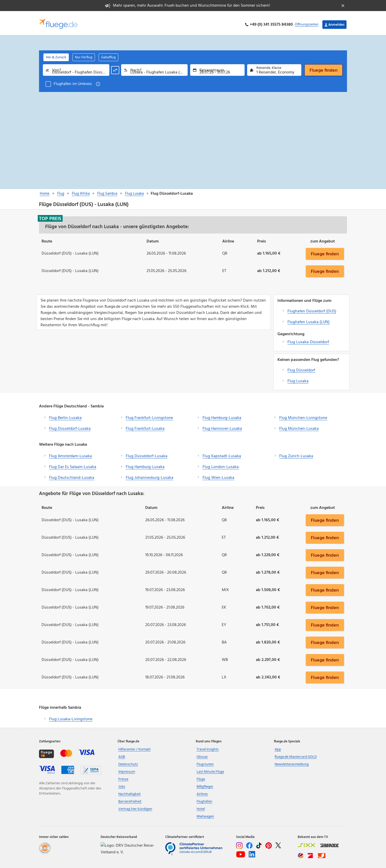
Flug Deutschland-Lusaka (72, 474)
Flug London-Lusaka (221, 464)
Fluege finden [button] (325, 250)
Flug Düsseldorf (301, 367)
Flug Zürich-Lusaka (296, 453)
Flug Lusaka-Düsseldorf (308, 339)
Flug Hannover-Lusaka (222, 425)
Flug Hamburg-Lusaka (222, 415)
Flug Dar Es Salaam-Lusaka (73, 464)
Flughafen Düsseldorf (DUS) (312, 308)
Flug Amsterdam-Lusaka (70, 453)
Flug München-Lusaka (299, 425)
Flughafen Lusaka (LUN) (308, 319)
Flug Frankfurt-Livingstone (149, 415)
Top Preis (50, 215)
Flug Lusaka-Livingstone (71, 716)
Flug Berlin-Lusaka (65, 415)
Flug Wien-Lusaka (218, 474)
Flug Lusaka (298, 378)
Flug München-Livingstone (303, 415)
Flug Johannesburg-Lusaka (149, 474)
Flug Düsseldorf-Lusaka (70, 425)
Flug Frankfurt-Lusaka (145, 425)
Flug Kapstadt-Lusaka (222, 453)
